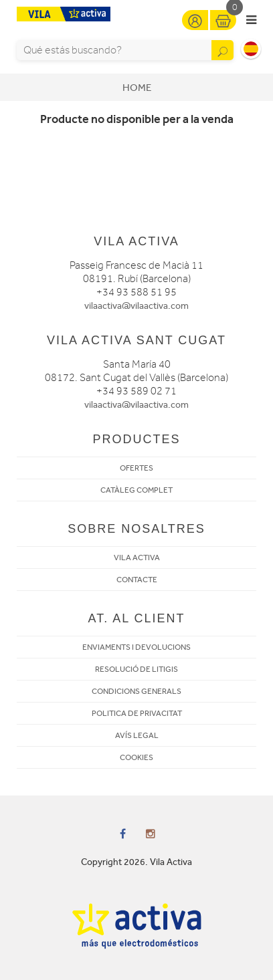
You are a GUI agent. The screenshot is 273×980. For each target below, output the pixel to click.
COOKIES (136, 757)
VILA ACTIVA (137, 558)
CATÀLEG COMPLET (136, 490)
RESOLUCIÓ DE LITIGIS (136, 669)
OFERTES (136, 468)
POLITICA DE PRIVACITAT (137, 713)
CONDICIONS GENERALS (136, 691)
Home (137, 88)
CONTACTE (137, 580)
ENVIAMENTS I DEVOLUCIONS (136, 647)
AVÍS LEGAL (137, 735)
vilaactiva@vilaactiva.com (136, 306)
